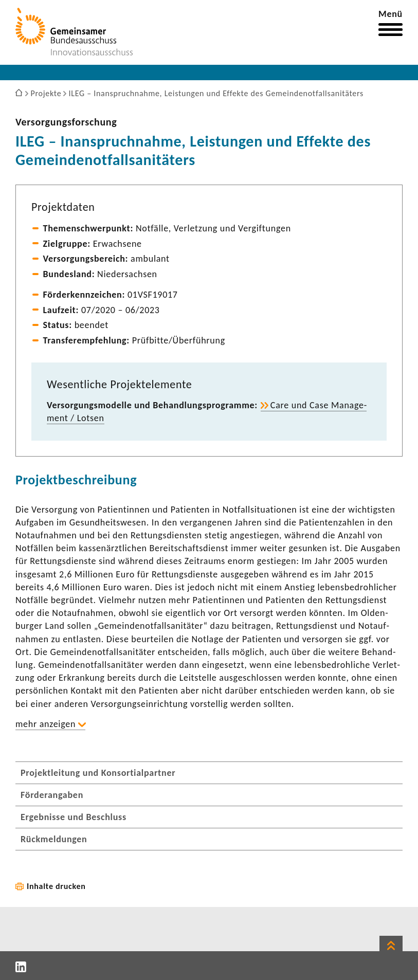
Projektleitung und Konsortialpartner (98, 773)
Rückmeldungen (54, 839)
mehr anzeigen (46, 724)
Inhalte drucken (56, 886)
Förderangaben (52, 795)
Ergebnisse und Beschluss (74, 817)
